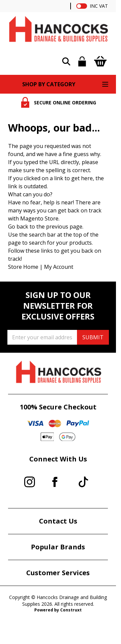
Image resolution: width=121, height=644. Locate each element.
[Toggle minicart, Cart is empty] (100, 61)
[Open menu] (105, 84)
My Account (59, 267)
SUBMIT (93, 337)
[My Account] (82, 61)
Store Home (23, 267)
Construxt (71, 610)
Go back (18, 227)
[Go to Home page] (58, 31)
